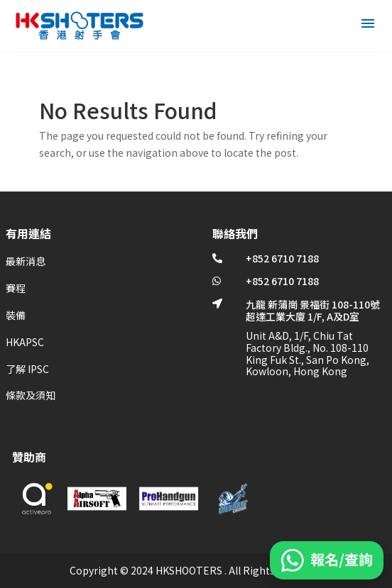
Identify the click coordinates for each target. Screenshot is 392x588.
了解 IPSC (27, 369)
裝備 (16, 315)
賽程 (16, 288)
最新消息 (26, 261)
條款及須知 (31, 395)
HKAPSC (25, 342)
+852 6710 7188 (282, 258)
